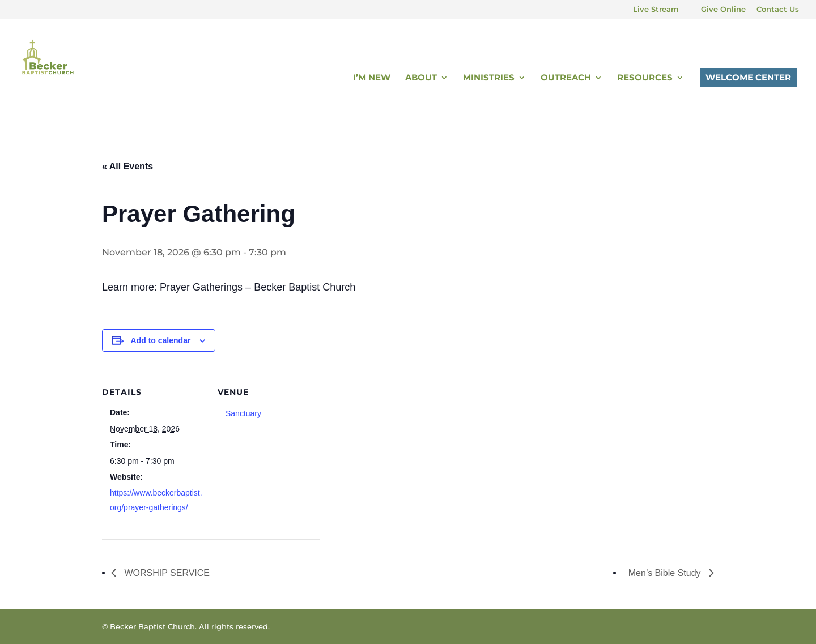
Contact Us (778, 10)
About (421, 78)
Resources (645, 78)
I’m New (372, 78)
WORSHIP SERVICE (166, 573)
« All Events (127, 166)
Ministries (489, 78)
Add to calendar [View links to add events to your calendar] (161, 340)
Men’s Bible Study (666, 573)
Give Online (723, 10)
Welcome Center (748, 77)
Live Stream (656, 10)
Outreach (566, 78)
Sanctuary (243, 413)
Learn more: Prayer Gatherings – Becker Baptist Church (229, 287)
